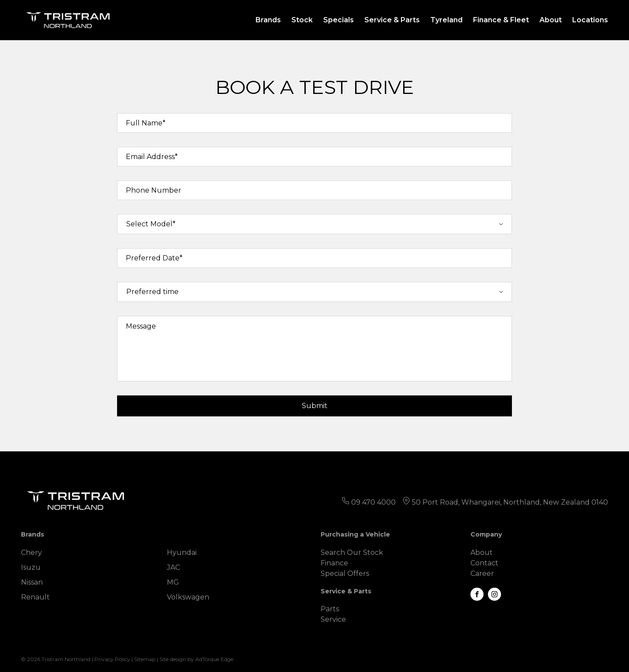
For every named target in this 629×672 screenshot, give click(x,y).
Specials (339, 20)
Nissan (32, 582)
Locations (590, 20)
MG (173, 582)
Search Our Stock (352, 552)
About (551, 20)
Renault (35, 597)
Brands (268, 20)
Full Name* (146, 123)
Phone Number (154, 190)
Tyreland (446, 20)
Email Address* (152, 157)
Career (482, 573)
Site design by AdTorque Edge (196, 659)
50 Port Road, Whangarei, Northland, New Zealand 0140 (510, 502)
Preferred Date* (154, 258)
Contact (484, 563)
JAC (173, 567)
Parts (330, 609)
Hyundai (182, 552)
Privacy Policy (112, 659)
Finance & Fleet (501, 20)
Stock (302, 20)
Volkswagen (188, 597)
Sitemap (145, 659)
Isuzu (31, 567)
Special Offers (345, 573)
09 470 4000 (373, 502)
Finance (334, 563)
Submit (315, 406)
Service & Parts (392, 20)
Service (333, 619)
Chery (31, 552)
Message (141, 326)
